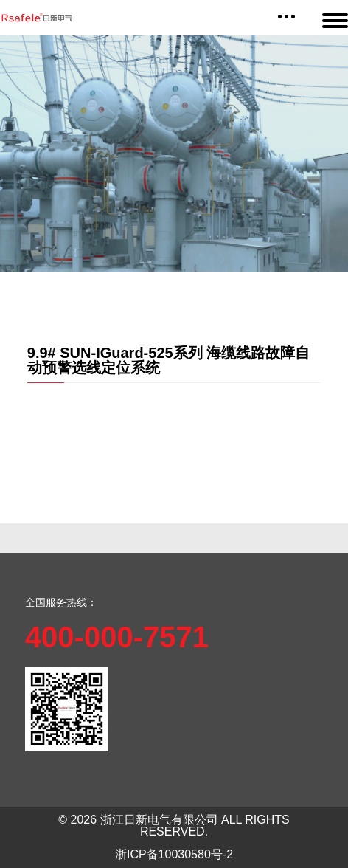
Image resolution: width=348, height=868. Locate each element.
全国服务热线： (61, 602)
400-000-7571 (117, 637)
